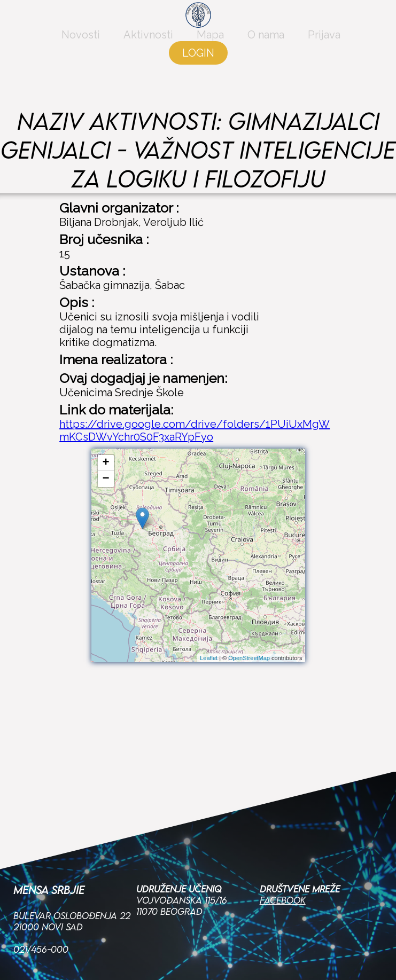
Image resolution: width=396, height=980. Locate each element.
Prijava (324, 49)
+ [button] (106, 463)
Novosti (81, 49)
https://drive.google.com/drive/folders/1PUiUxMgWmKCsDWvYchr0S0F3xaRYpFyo (195, 430)
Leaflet (209, 658)
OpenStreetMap (249, 658)
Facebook (283, 840)
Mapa (210, 49)
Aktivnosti (148, 49)
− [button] (106, 479)
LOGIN (198, 67)
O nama (266, 49)
